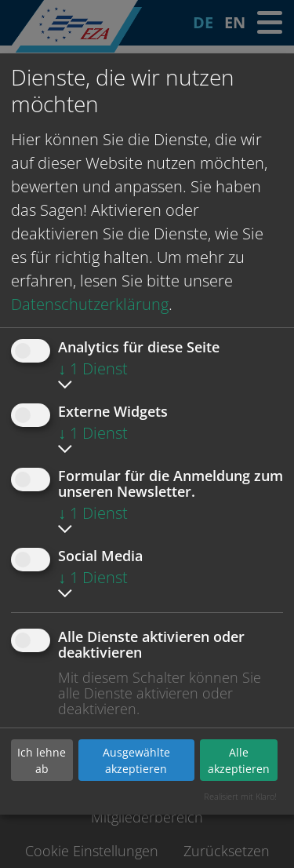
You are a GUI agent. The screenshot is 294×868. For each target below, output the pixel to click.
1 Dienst (93, 368)
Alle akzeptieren (239, 760)
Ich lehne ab (42, 760)
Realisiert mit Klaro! (240, 796)
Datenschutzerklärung (90, 304)
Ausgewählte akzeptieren (136, 760)
